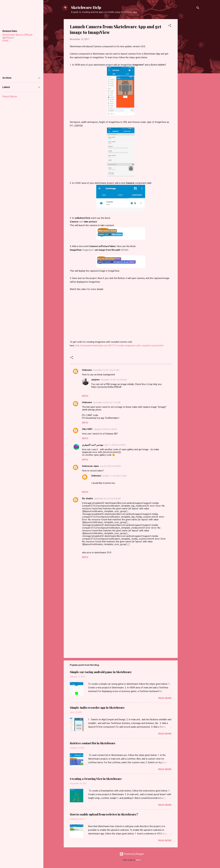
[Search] (198, 8)
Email (5, 41)
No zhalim (87, 498)
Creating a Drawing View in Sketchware (96, 779)
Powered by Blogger (132, 854)
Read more (165, 698)
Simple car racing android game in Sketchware (101, 672)
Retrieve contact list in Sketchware (93, 743)
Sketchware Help (86, 7)
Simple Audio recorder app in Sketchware (97, 708)
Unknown (87, 370)
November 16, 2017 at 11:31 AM (107, 402)
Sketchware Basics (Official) (17, 35)
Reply (85, 396)
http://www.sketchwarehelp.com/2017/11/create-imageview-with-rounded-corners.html (119, 346)
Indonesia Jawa (90, 466)
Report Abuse (10, 96)
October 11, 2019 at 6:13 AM (114, 476)
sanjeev (95, 380)
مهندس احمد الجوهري (93, 445)
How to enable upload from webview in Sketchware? (104, 814)
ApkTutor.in (8, 38)
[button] (170, 26)
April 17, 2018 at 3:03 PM (115, 445)
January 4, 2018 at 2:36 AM (105, 429)
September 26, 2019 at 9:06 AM (107, 499)
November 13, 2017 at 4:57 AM (106, 370)
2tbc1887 (87, 429)
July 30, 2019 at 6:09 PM (110, 466)
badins (138, 860)
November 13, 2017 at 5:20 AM (114, 380)
